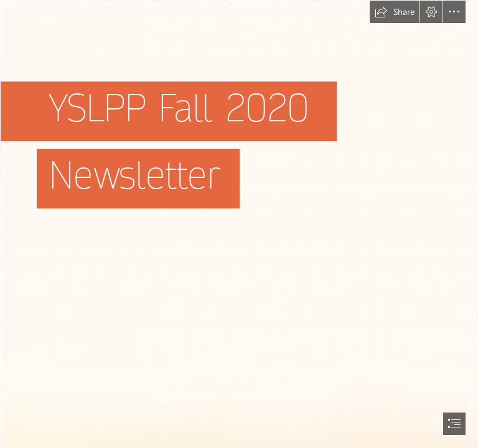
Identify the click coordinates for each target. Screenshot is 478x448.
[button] (395, 12)
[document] (239, 224)
